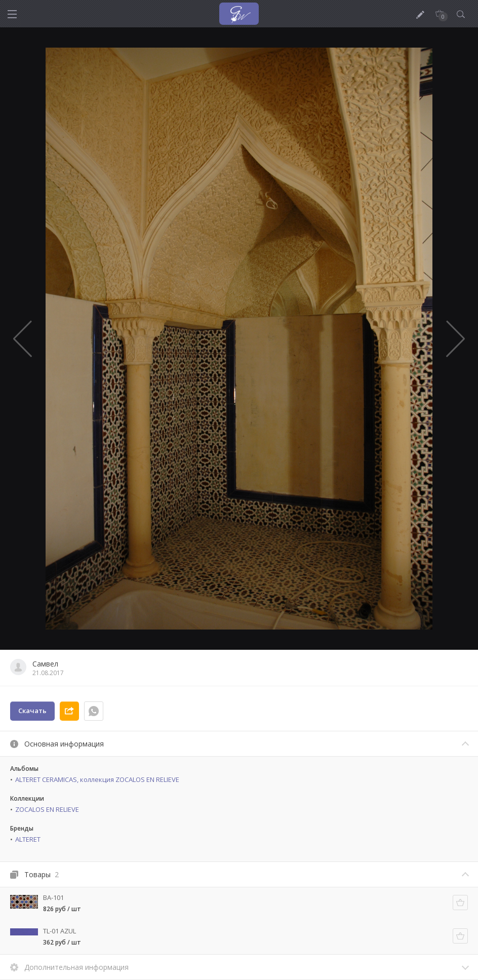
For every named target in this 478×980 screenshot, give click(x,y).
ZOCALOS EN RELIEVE (47, 809)
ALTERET (28, 839)
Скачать (32, 711)
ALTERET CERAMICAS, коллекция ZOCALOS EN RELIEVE (97, 779)
